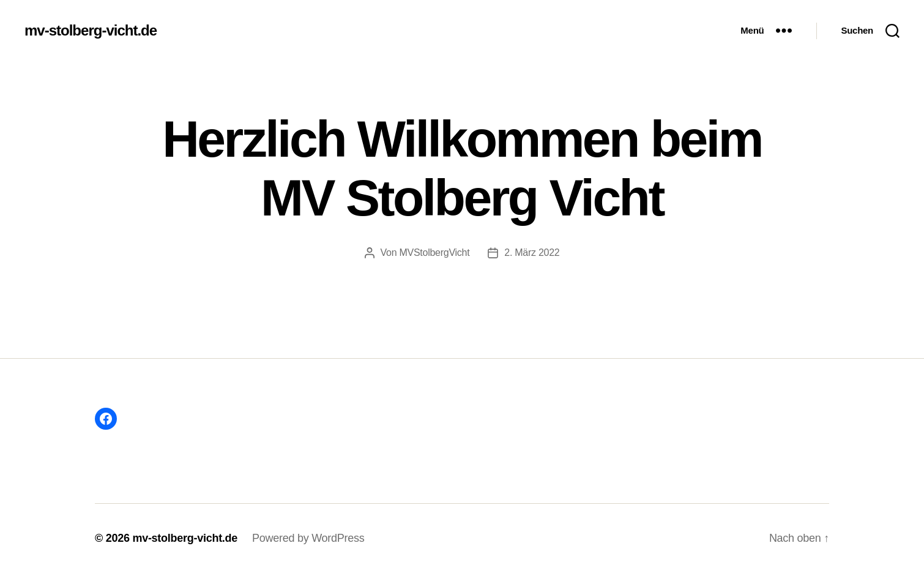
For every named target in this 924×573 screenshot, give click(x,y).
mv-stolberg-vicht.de (91, 31)
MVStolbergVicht (434, 253)
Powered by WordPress (308, 538)
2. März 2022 (532, 253)
